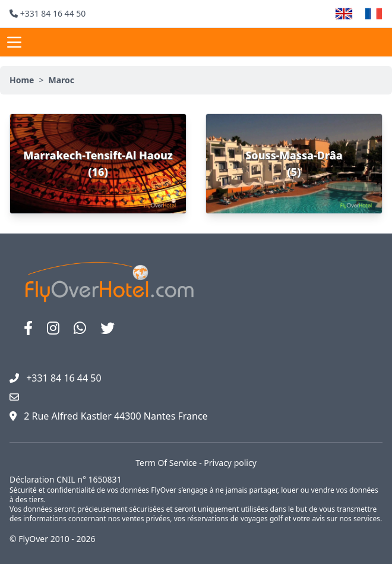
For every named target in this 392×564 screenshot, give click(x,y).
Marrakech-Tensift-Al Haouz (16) (98, 163)
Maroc (61, 80)
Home (22, 80)
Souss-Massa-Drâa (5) (294, 163)
